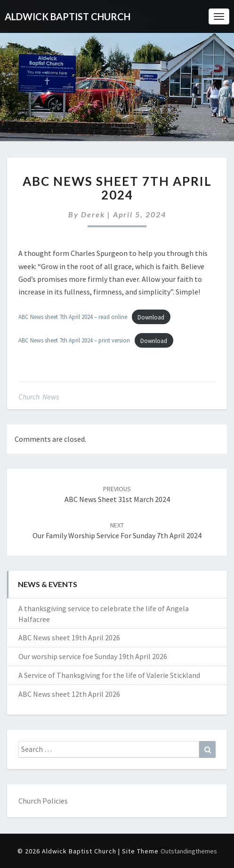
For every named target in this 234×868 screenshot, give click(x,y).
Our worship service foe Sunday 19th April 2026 (93, 656)
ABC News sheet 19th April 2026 (69, 637)
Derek (93, 214)
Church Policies (43, 801)
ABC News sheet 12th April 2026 (69, 694)
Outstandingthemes (189, 851)
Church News (39, 397)
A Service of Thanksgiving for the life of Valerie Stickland (109, 675)
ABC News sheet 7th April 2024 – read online (73, 317)
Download (151, 317)
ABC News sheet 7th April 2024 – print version (74, 341)
